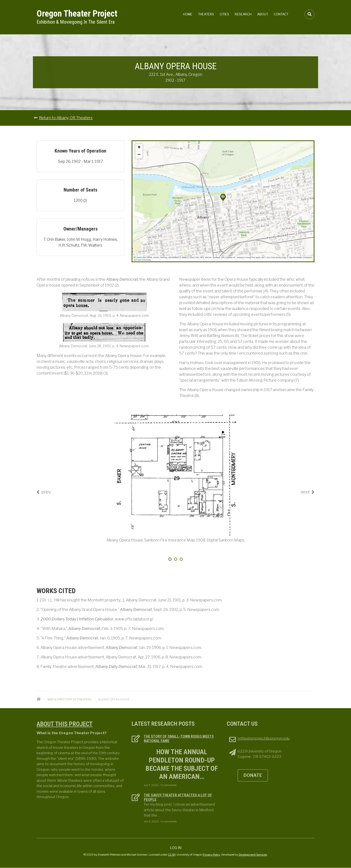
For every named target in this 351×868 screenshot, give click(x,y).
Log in (176, 848)
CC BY (172, 855)
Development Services (253, 855)
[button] (223, 197)
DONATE (253, 775)
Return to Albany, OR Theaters (66, 118)
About (263, 14)
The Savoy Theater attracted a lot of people (178, 797)
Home (188, 14)
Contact (281, 14)
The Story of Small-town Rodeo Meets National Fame (179, 739)
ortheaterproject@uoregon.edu (264, 738)
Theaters (206, 14)
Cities (224, 14)
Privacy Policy (211, 855)
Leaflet (137, 257)
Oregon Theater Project (77, 14)
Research (243, 14)
